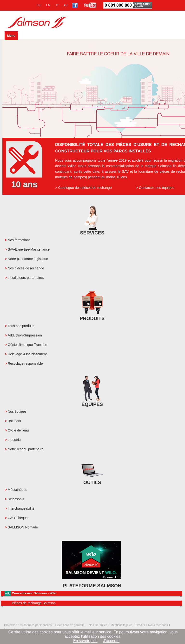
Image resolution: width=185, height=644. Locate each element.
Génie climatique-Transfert (27, 345)
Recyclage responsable (25, 363)
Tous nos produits (21, 326)
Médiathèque (17, 490)
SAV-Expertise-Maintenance (29, 249)
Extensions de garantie (70, 625)
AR (65, 5)
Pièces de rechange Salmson (34, 603)
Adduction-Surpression (25, 335)
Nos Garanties (98, 625)
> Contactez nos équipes (155, 188)
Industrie (14, 440)
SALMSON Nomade (23, 527)
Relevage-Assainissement (27, 354)
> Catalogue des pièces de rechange (83, 188)
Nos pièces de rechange (26, 268)
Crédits (140, 625)
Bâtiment (14, 421)
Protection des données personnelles (28, 625)
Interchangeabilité (21, 508)
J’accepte (111, 641)
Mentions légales (121, 625)
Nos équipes (17, 411)
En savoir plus (85, 641)
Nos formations (19, 240)
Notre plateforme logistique (28, 259)
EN (48, 5)
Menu (11, 36)
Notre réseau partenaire (26, 449)
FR (39, 5)
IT (57, 5)
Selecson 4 (16, 499)
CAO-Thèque (18, 518)
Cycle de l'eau (18, 430)
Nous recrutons (158, 625)
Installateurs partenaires (26, 278)
